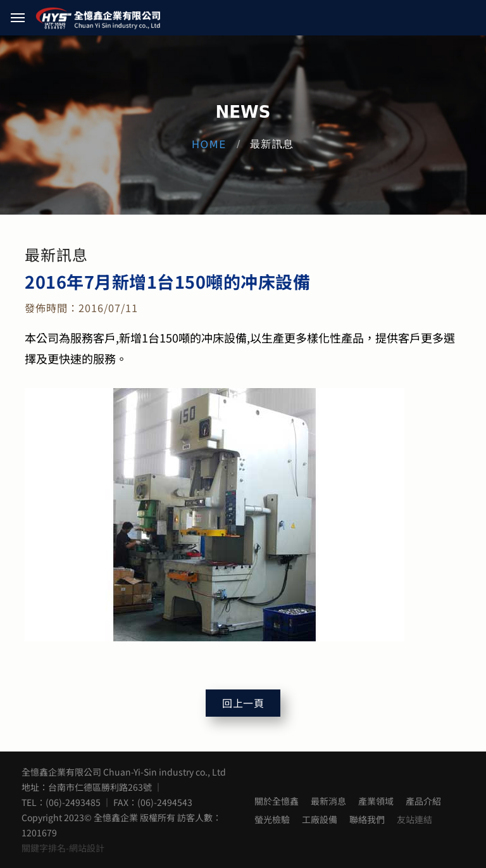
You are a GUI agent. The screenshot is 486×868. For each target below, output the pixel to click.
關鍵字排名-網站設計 (63, 848)
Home (209, 145)
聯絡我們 (367, 819)
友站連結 (414, 819)
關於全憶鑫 (277, 801)
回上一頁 (243, 703)
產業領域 (376, 801)
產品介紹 (423, 801)
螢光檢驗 (272, 819)
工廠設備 (320, 819)
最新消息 (328, 801)
